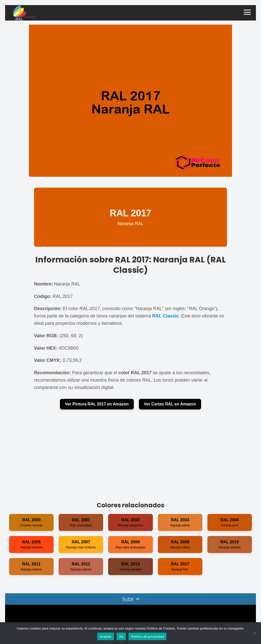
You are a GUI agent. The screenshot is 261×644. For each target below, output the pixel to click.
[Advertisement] (130, 455)
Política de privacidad (147, 637)
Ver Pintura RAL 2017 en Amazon (97, 404)
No (121, 637)
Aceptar (106, 637)
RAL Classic (165, 316)
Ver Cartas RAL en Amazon (170, 404)
